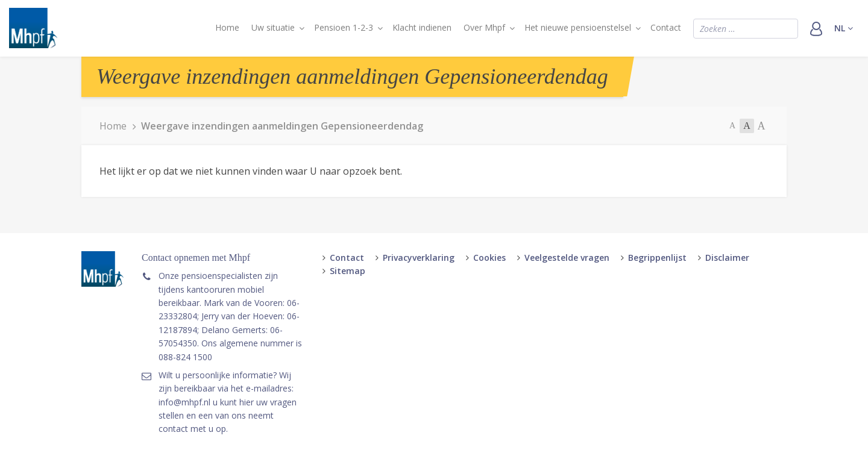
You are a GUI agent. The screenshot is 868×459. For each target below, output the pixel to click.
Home (227, 27)
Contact (666, 27)
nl (844, 28)
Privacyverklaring (419, 258)
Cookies (489, 258)
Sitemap (348, 271)
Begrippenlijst (657, 258)
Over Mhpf (484, 27)
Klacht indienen (422, 27)
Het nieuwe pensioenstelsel (578, 27)
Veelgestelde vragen (567, 258)
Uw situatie (273, 27)
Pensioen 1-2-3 (344, 27)
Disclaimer (727, 258)
